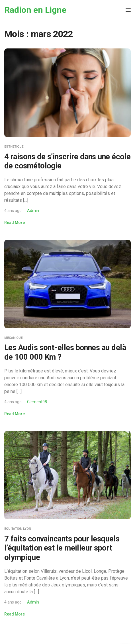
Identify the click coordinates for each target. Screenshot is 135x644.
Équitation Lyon (18, 529)
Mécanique (13, 338)
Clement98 (37, 402)
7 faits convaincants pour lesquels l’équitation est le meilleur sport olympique (62, 548)
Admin (33, 211)
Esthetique (14, 147)
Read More (15, 223)
